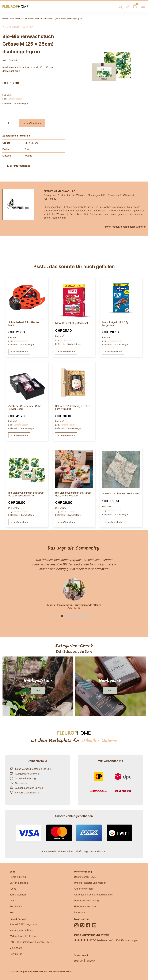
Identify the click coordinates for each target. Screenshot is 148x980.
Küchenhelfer (16, 19)
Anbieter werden (83, 889)
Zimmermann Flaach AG (18, 27)
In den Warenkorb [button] (19, 352)
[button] (58, 616)
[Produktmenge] (10, 123)
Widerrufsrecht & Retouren (24, 936)
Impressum (80, 912)
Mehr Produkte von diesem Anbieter (125, 227)
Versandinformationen (22, 930)
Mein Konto (16, 948)
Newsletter (16, 954)
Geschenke (16, 906)
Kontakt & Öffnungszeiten (24, 924)
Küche (13, 889)
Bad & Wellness (18, 895)
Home (5, 19)
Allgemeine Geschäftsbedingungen (94, 895)
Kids (12, 900)
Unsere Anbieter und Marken (90, 883)
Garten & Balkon (19, 883)
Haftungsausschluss (85, 906)
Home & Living (18, 877)
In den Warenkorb (32, 123)
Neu (12, 912)
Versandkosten (15, 99)
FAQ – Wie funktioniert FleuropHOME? (31, 942)
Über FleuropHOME (85, 877)
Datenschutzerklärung (86, 900)
